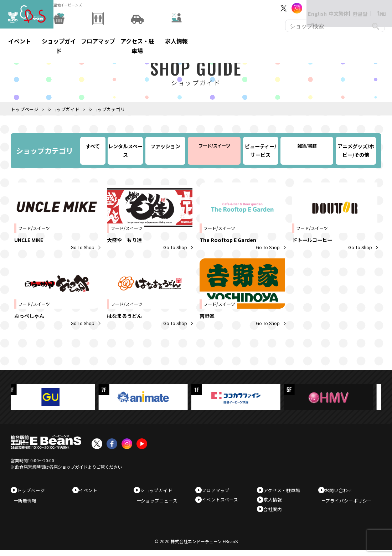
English (310, 8)
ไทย (374, 8)
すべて (93, 146)
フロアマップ (218, 490)
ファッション (165, 146)
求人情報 (275, 501)
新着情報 (31, 503)
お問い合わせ (341, 490)
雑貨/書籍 (307, 146)
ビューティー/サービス (261, 150)
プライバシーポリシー (352, 503)
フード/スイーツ (214, 146)
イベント (91, 490)
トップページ (25, 109)
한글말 (353, 8)
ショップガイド (63, 109)
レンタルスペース (125, 150)
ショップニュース (163, 503)
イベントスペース (222, 501)
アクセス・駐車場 (284, 490)
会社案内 (275, 513)
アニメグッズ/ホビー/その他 (356, 150)
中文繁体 (331, 8)
